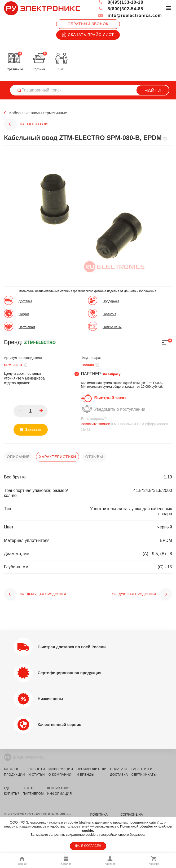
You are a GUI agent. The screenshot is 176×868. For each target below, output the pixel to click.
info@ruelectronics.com (130, 15)
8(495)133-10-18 (121, 2)
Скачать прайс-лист (88, 35)
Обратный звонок (88, 24)
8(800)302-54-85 (121, 9)
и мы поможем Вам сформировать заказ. (127, 424)
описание (18, 457)
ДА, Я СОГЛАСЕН (88, 846)
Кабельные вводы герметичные (40, 113)
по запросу (112, 374)
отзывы (94, 457)
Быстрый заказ (110, 398)
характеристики (58, 457)
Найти (153, 91)
